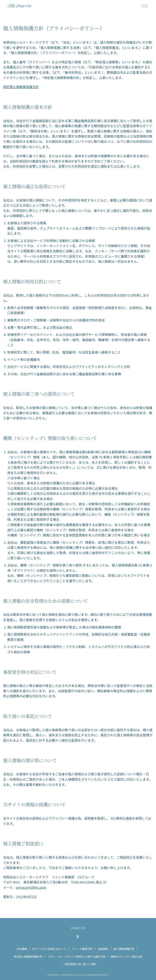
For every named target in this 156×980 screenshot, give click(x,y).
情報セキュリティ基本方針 (127, 956)
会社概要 (22, 949)
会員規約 (103, 949)
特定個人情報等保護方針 (21, 87)
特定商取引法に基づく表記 (81, 964)
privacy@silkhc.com (31, 887)
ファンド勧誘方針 (82, 949)
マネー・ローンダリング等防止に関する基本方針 (77, 956)
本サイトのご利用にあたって (49, 949)
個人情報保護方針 (124, 949)
